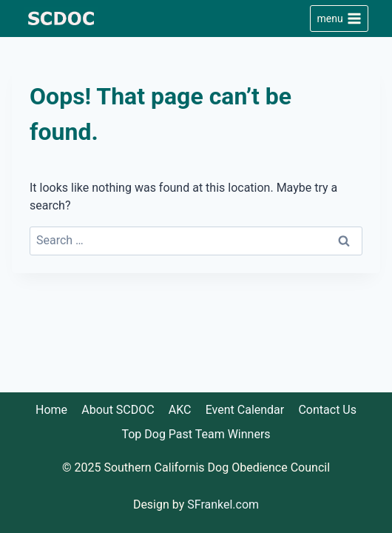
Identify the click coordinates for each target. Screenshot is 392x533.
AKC (180, 410)
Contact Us (327, 410)
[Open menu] (339, 19)
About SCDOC (118, 410)
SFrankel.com (223, 504)
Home (51, 410)
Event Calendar (245, 410)
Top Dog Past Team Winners (196, 434)
